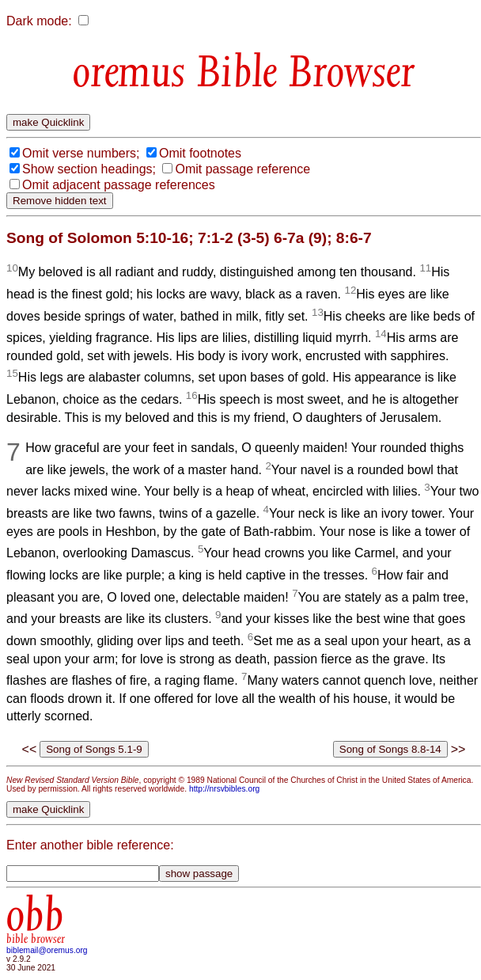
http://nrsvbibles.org (224, 789)
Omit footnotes (200, 153)
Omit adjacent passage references (119, 185)
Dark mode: (39, 21)
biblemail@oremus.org (47, 950)
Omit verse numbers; (81, 153)
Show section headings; (89, 169)
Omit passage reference (242, 169)
